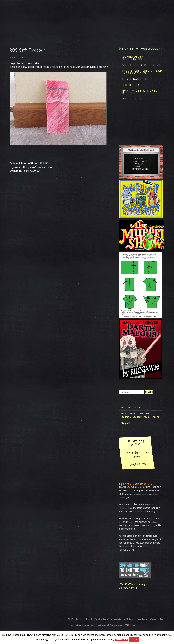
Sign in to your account (142, 49)
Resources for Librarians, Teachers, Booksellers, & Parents (140, 415)
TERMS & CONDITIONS (131, 631)
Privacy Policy (112, 631)
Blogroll (126, 423)
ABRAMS (98, 631)
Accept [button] (134, 640)
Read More (122, 640)
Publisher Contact (131, 407)
